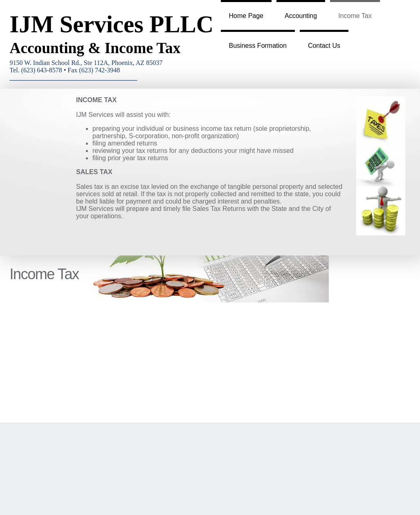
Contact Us (324, 46)
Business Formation (258, 46)
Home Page (246, 16)
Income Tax (355, 16)
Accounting (301, 16)
